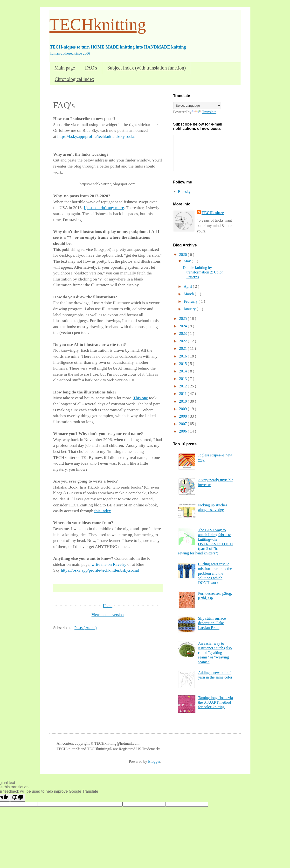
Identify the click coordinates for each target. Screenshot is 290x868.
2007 (183, 424)
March (189, 294)
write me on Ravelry (109, 564)
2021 (183, 348)
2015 (183, 364)
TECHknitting (98, 24)
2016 (183, 356)
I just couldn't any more (104, 208)
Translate (204, 112)
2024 (183, 326)
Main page (65, 68)
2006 (183, 431)
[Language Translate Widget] (197, 106)
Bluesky (184, 192)
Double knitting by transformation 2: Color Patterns (203, 272)
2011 (183, 394)
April (188, 286)
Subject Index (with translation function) (146, 68)
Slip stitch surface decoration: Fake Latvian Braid (212, 623)
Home (107, 606)
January (190, 309)
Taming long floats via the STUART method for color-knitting (215, 702)
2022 (183, 341)
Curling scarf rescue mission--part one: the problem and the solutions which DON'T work (215, 573)
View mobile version (107, 615)
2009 (183, 409)
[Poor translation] (18, 798)
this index (103, 511)
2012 (183, 386)
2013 (183, 379)
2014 (183, 371)
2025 (183, 318)
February (191, 301)
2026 (183, 255)
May (188, 261)
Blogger (154, 761)
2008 (183, 416)
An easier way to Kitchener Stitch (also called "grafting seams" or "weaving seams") (215, 653)
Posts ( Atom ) (86, 628)
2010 (183, 401)
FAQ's (91, 68)
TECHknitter (213, 213)
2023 (183, 333)
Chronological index (75, 79)
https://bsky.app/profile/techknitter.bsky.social (97, 136)
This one (141, 398)
